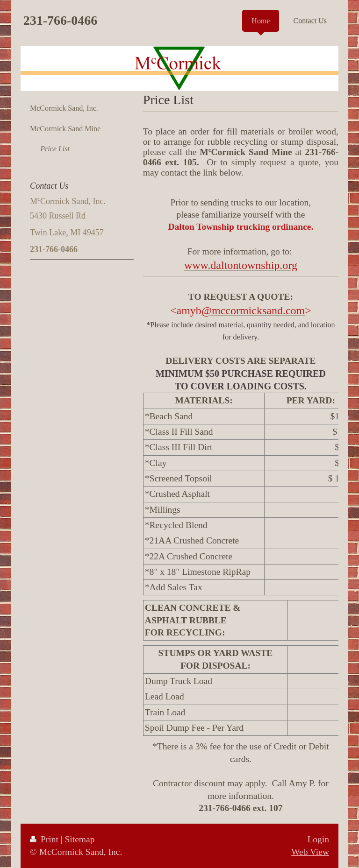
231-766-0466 (61, 20)
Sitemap (79, 839)
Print (45, 839)
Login (318, 839)
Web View (310, 852)
